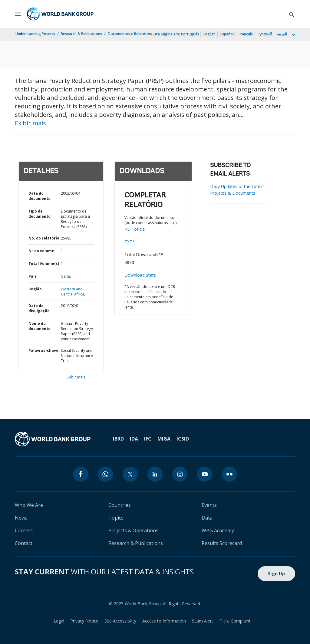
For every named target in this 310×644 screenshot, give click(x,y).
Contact (24, 543)
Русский (265, 34)
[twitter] (130, 474)
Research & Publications (81, 34)
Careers (24, 530)
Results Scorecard (222, 543)
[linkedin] (155, 474)
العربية (282, 34)
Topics (116, 518)
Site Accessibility (120, 621)
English (209, 34)
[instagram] (180, 474)
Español (227, 34)
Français (246, 34)
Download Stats (140, 275)
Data (207, 518)
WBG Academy (218, 530)
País (33, 276)
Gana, (66, 276)
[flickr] (229, 474)
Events (209, 505)
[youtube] (205, 474)
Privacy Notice (84, 621)
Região (35, 289)
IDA (134, 439)
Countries (120, 505)
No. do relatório (44, 238)
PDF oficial (135, 229)
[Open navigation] (18, 14)
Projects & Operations (133, 530)
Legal (59, 621)
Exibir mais (30, 123)
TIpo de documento (40, 214)
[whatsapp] (105, 474)
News (21, 518)
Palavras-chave (43, 350)
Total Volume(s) (44, 264)
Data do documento (40, 196)
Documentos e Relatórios (130, 34)
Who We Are (29, 505)
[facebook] (81, 474)
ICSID (183, 439)
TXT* (130, 242)
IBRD (118, 439)
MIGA (164, 439)
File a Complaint (235, 621)
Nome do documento (40, 326)
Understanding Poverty (35, 34)
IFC (148, 439)
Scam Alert (203, 621)
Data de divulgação (39, 308)
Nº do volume (41, 251)
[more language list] (293, 35)
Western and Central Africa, (73, 292)
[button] (292, 14)
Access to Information (164, 621)
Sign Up (276, 574)
